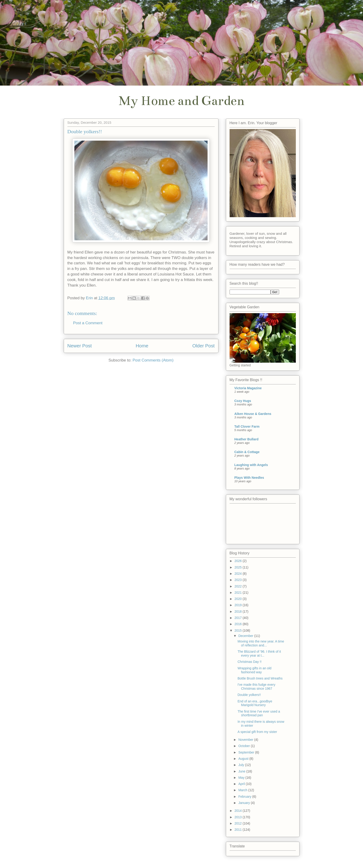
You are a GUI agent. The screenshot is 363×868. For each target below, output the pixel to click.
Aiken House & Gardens (253, 414)
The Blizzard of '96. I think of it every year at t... (259, 653)
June (242, 771)
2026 (238, 561)
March (243, 790)
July (242, 765)
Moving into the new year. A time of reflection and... (261, 643)
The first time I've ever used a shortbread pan (259, 713)
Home (142, 346)
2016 (238, 624)
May (242, 778)
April (242, 784)
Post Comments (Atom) (153, 360)
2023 (238, 580)
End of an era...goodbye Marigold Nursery (255, 703)
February (245, 797)
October (245, 746)
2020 (238, 599)
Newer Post (80, 346)
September (247, 752)
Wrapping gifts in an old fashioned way (254, 670)
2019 (238, 605)
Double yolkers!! (249, 695)
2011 (238, 830)
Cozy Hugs (243, 401)
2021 (238, 593)
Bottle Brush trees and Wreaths (260, 678)
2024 (238, 574)
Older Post (203, 346)
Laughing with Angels (251, 465)
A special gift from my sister (257, 732)
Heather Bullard (246, 439)
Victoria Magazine (248, 388)
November (246, 740)
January (245, 803)
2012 (238, 823)
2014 (238, 811)
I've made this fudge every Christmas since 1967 (256, 687)
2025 (238, 567)
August (244, 759)
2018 (238, 612)
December (246, 636)
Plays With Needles (249, 478)
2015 (238, 630)
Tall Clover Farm (247, 426)
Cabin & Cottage (247, 452)
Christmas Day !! (249, 662)
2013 (238, 817)
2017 (238, 618)
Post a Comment (88, 323)
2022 (238, 586)
